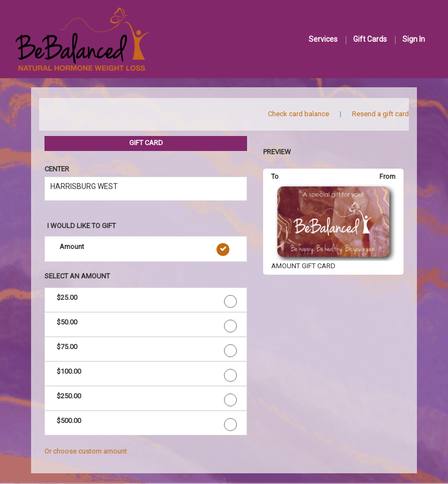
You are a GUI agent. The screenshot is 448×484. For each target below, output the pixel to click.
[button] (146, 249)
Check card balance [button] (298, 114)
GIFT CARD (146, 143)
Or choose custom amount (86, 451)
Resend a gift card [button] (380, 114)
